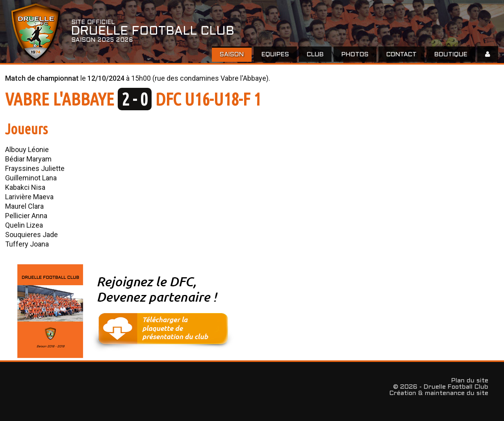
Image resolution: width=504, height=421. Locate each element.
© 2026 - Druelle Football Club (441, 387)
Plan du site (470, 381)
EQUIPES (275, 55)
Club (315, 55)
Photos (355, 55)
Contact (401, 55)
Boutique (451, 55)
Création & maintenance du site (439, 393)
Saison (232, 55)
